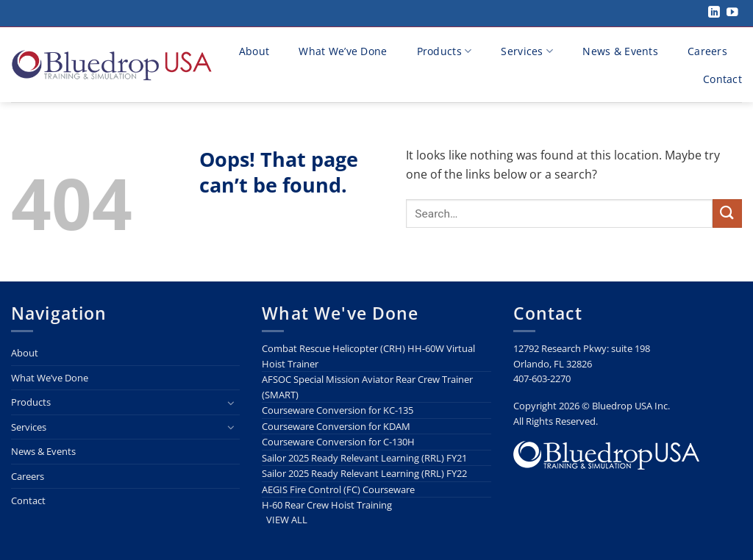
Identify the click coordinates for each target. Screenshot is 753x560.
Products (445, 51)
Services (527, 51)
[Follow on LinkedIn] (714, 13)
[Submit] (727, 213)
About (254, 51)
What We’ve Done (343, 51)
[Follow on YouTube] (732, 13)
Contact (722, 79)
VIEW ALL (287, 520)
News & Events (620, 51)
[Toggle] (231, 403)
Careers (707, 51)
